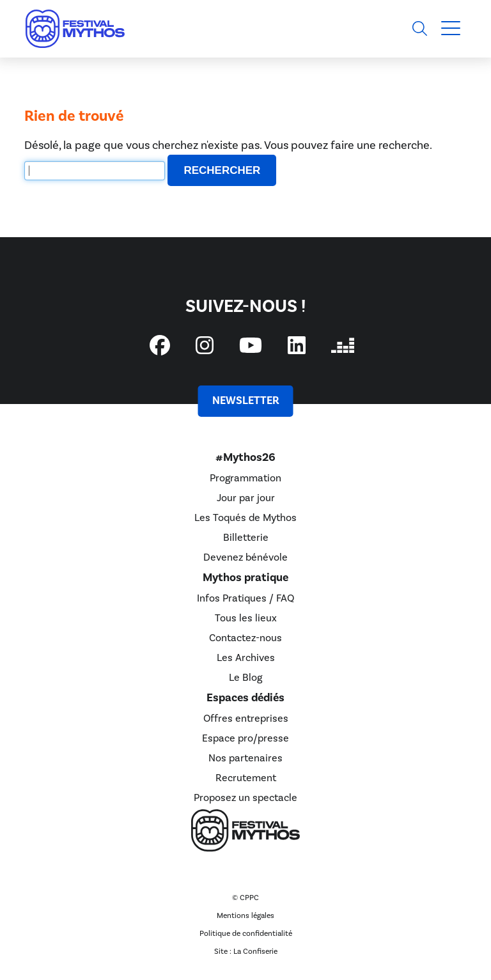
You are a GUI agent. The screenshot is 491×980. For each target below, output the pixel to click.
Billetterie (246, 538)
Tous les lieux (246, 618)
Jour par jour (246, 498)
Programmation (245, 478)
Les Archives (246, 658)
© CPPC (245, 898)
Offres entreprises (246, 719)
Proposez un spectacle (245, 798)
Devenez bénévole (245, 557)
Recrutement (246, 778)
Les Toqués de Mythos (245, 518)
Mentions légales (245, 916)
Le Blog (245, 678)
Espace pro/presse (245, 738)
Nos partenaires (245, 758)
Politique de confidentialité (246, 934)
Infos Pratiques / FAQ (245, 598)
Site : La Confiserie (246, 952)
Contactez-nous (245, 638)
